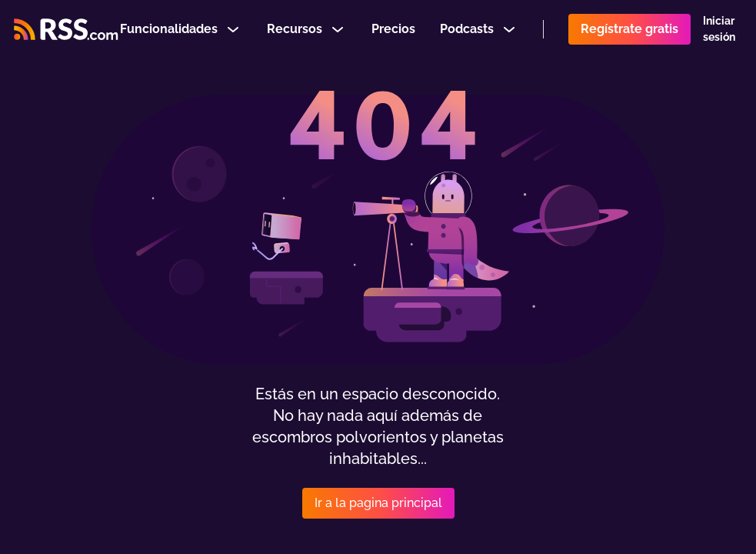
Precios (393, 33)
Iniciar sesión (719, 33)
